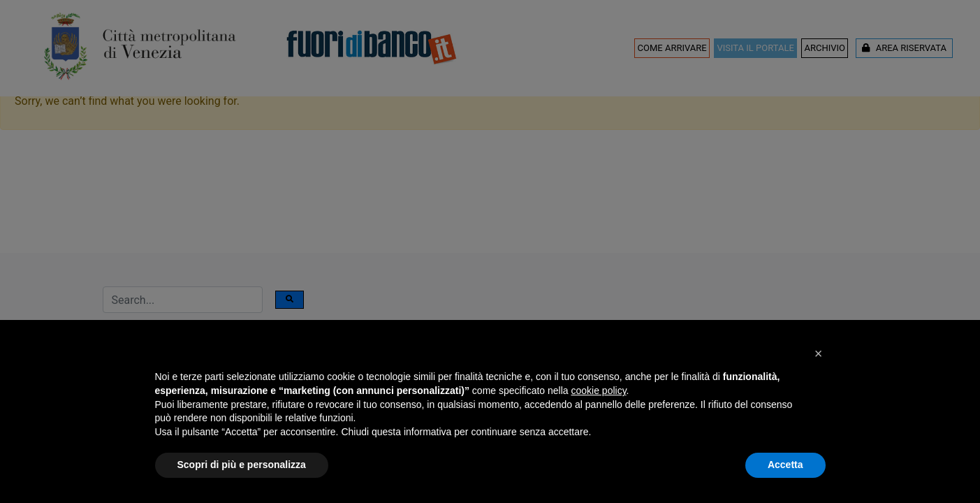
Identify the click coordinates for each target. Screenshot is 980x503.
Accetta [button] (785, 465)
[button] (819, 353)
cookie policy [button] (598, 391)
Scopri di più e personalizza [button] (242, 465)
